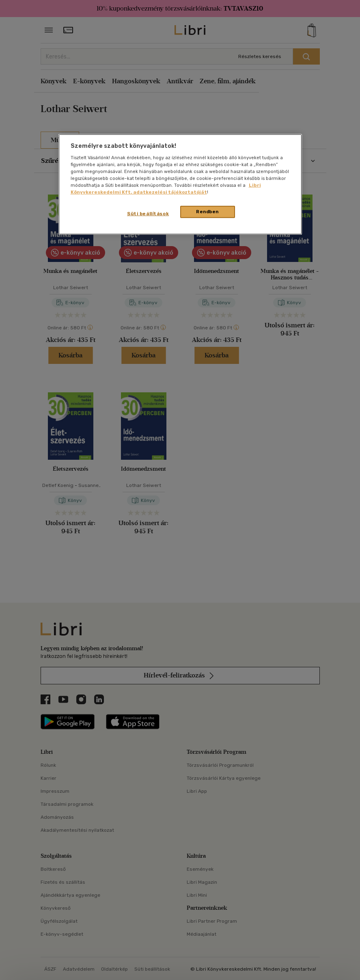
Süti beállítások (148, 214)
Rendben (207, 212)
